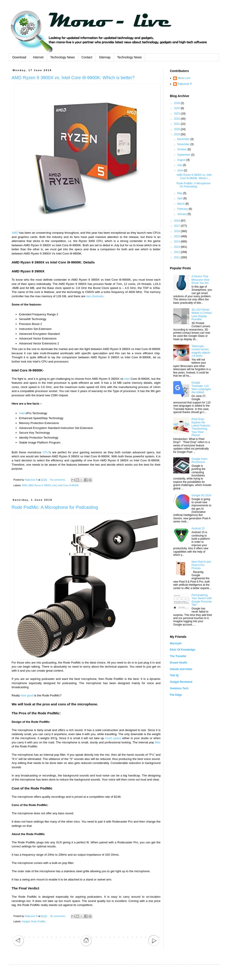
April (180, 198)
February (183, 209)
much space (113, 738)
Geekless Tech (179, 688)
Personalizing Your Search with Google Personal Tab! (202, 600)
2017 (177, 226)
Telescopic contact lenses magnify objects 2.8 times (201, 351)
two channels (95, 296)
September (184, 155)
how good (27, 695)
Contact (87, 57)
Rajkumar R (185, 84)
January (182, 214)
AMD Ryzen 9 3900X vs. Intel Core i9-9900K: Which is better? (73, 78)
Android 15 (198, 528)
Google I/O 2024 (201, 495)
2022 (177, 119)
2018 (177, 221)
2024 (177, 108)
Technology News (63, 57)
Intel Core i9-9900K (68, 485)
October (182, 149)
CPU (46, 452)
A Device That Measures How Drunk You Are (201, 280)
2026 (177, 103)
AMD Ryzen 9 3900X (40, 485)
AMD (15, 233)
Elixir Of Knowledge (183, 650)
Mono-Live (184, 78)
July (180, 165)
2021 (177, 124)
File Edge (176, 695)
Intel (127, 379)
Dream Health (178, 663)
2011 (177, 257)
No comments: (58, 480)
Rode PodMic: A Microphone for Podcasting (55, 507)
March (181, 204)
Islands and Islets (181, 669)
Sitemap (105, 57)
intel (54, 485)
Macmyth (176, 643)
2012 (177, 252)
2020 (177, 129)
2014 (177, 242)
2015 (177, 236)
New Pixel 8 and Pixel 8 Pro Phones (201, 565)
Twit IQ (174, 675)
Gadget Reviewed (181, 682)
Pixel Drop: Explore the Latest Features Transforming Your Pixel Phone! (201, 427)
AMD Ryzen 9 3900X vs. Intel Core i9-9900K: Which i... (194, 176)
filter (158, 742)
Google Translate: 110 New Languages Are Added (201, 387)
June (180, 170)
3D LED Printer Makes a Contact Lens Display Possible (202, 315)
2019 (177, 134)
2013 (177, 247)
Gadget (26, 921)
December (184, 139)
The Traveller (178, 656)
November (184, 144)
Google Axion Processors (199, 460)
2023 (177, 114)
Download (19, 57)
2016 (177, 231)
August (182, 160)
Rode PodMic (38, 921)
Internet (38, 57)
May (180, 193)
